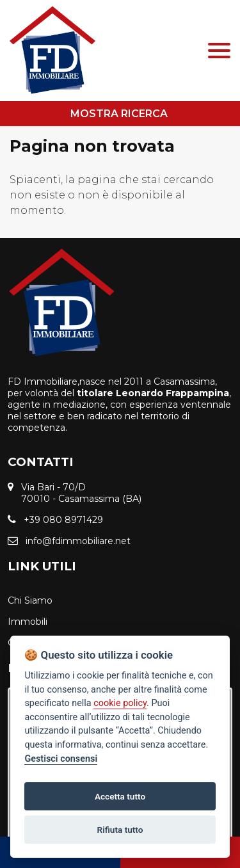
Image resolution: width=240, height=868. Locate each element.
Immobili (28, 622)
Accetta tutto (120, 796)
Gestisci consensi (61, 759)
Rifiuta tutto (120, 830)
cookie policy (120, 703)
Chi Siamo (30, 600)
